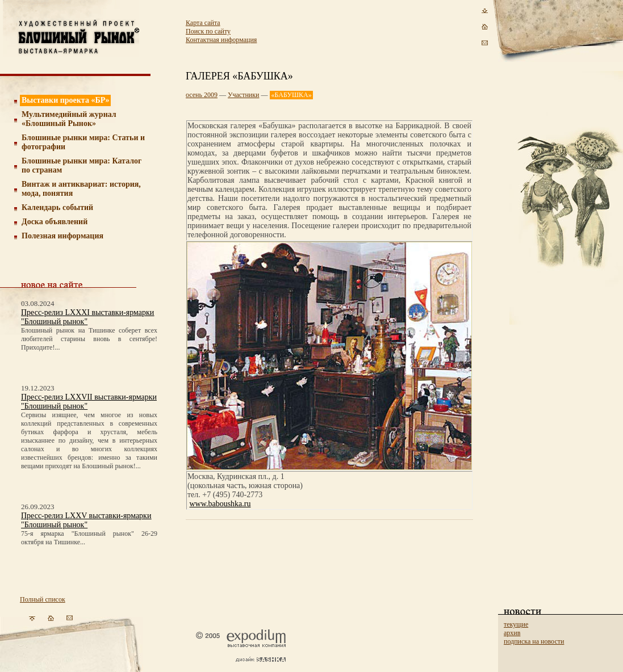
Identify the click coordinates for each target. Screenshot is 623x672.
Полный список (43, 599)
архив (512, 633)
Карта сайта (203, 23)
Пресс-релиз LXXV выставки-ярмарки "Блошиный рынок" (86, 520)
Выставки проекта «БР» (66, 100)
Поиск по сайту (208, 31)
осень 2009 (202, 95)
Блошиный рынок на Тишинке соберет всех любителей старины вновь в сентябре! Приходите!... (89, 339)
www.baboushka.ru (220, 504)
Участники (244, 95)
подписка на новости (534, 641)
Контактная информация (221, 40)
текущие (516, 624)
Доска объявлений (55, 222)
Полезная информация (62, 236)
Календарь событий (57, 207)
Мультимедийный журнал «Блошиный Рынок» (69, 119)
